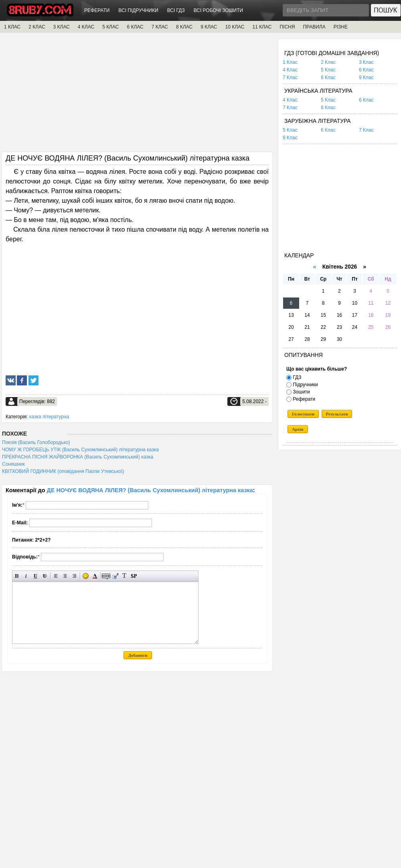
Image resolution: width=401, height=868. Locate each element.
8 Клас (328, 77)
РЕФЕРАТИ (97, 10)
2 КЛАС (37, 27)
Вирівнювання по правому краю (74, 576)
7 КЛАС (160, 27)
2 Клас (328, 62)
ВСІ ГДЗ (176, 10)
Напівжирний (17, 576)
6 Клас (366, 70)
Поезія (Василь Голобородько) (36, 442)
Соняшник (13, 464)
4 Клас (290, 70)
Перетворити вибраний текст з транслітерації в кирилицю (125, 576)
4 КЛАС (86, 27)
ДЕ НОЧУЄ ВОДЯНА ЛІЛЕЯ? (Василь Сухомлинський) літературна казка (150, 490)
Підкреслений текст (35, 576)
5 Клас (328, 70)
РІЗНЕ (341, 27)
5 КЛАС (110, 27)
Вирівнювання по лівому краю (56, 576)
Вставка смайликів (86, 576)
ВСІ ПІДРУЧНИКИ (138, 10)
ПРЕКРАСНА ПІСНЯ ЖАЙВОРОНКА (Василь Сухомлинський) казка (78, 457)
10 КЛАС (235, 27)
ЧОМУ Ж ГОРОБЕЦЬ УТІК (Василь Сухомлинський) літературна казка (80, 450)
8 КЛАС (184, 27)
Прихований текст (106, 576)
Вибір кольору (95, 576)
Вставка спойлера (134, 576)
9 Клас (366, 77)
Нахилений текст (26, 576)
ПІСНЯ (287, 27)
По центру (65, 576)
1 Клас (290, 62)
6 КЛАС (135, 27)
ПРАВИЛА (314, 27)
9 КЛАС (209, 27)
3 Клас (366, 62)
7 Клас (290, 77)
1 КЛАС (12, 27)
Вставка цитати (115, 576)
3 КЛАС (62, 27)
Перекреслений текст (45, 576)
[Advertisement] (137, 95)
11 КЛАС (262, 27)
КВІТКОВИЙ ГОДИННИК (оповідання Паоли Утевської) (63, 471)
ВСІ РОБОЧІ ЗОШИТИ (219, 10)
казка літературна (49, 417)
